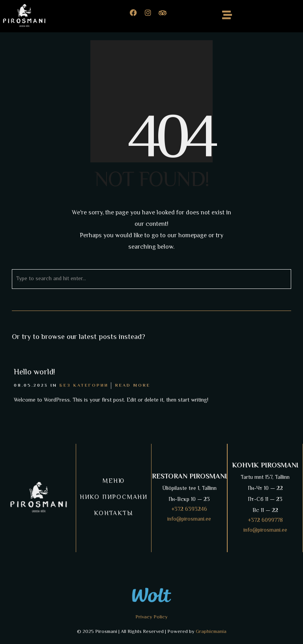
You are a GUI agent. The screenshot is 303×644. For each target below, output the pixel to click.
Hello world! (34, 373)
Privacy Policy (151, 617)
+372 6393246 (189, 510)
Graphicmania (211, 632)
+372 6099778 (265, 521)
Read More (133, 386)
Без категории (84, 386)
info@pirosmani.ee (189, 519)
